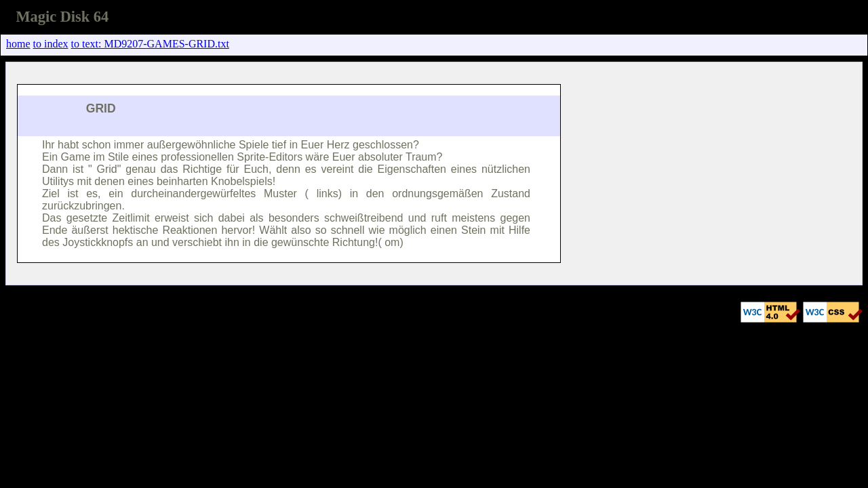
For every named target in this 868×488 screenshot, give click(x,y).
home (18, 44)
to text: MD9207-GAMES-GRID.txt (150, 44)
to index (51, 44)
